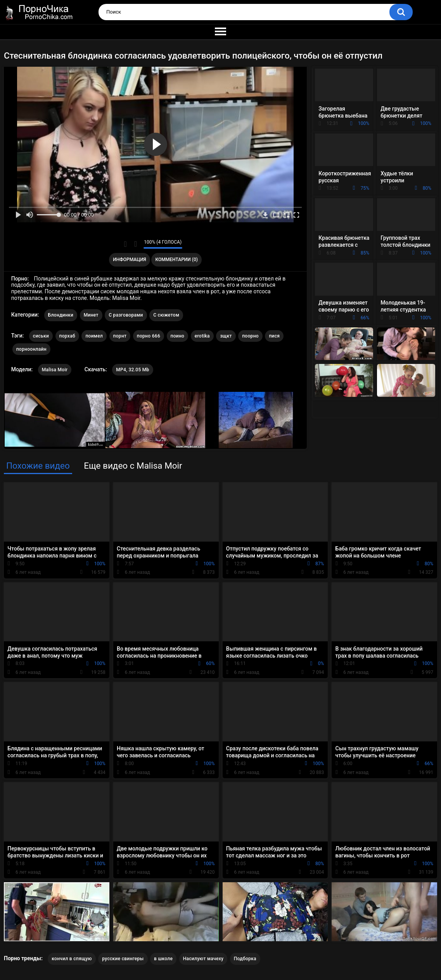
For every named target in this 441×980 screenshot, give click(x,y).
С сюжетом (166, 315)
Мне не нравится (136, 244)
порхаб (67, 336)
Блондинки (61, 315)
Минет (91, 315)
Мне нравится (125, 244)
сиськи (41, 336)
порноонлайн (31, 349)
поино (178, 336)
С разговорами (126, 315)
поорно (250, 336)
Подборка (245, 959)
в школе (163, 959)
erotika (202, 336)
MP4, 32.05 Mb (132, 370)
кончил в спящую (72, 959)
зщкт (226, 336)
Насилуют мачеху (203, 959)
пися (274, 336)
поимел (94, 336)
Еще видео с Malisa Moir (133, 466)
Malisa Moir (55, 370)
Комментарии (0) (177, 260)
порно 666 (149, 336)
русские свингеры (123, 959)
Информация (130, 260)
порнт (120, 336)
